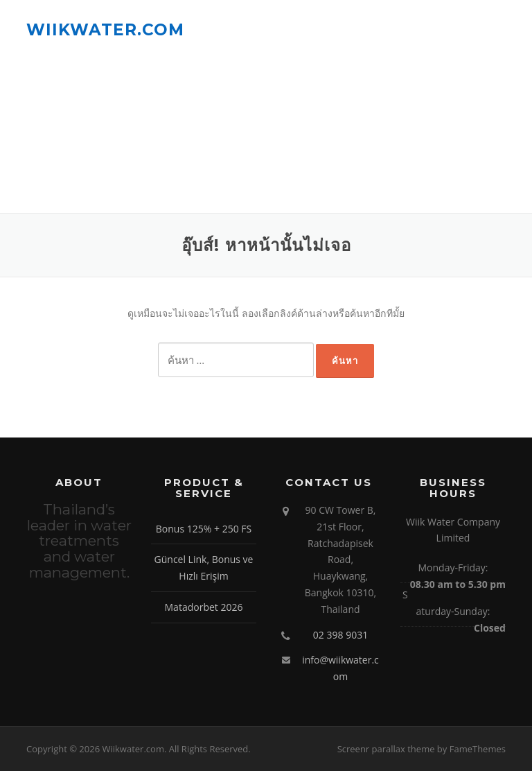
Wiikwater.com (105, 29)
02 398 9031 (340, 635)
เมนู (494, 29)
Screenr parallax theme (386, 749)
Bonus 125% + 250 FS (204, 529)
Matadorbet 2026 (204, 607)
